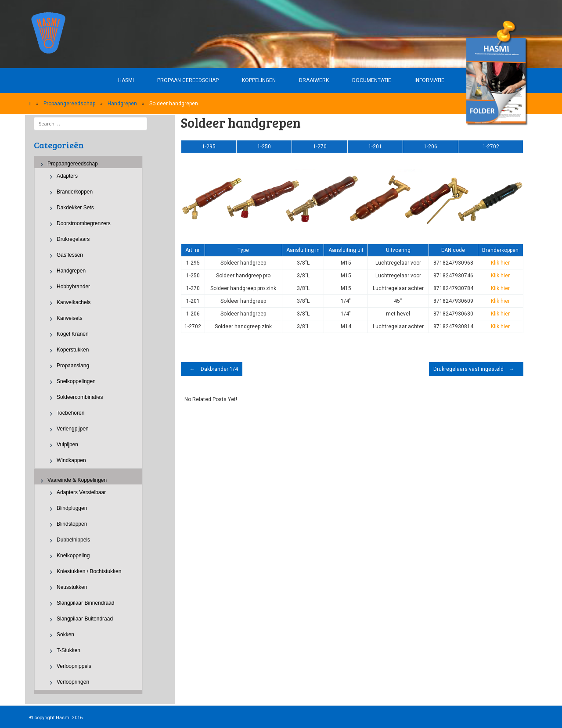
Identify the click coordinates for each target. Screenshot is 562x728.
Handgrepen (122, 104)
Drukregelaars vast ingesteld (476, 369)
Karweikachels (74, 302)
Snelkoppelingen (76, 381)
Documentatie (372, 80)
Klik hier (500, 263)
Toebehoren (70, 413)
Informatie (429, 80)
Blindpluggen (72, 508)
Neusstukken (72, 587)
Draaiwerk (314, 80)
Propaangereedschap (69, 104)
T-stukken (68, 650)
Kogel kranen (73, 334)
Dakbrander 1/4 (212, 369)
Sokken (65, 635)
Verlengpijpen (73, 429)
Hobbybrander (73, 287)
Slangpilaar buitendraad (85, 619)
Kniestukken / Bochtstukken (89, 571)
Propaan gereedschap (188, 80)
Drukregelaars (73, 239)
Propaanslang (73, 366)
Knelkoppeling (73, 556)
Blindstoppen (72, 524)
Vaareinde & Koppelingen (77, 480)
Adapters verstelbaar (81, 492)
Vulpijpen (67, 445)
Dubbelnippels (73, 540)
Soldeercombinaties (80, 397)
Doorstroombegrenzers (84, 223)
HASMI (126, 80)
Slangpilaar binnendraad (85, 603)
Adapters (67, 176)
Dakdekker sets (75, 208)
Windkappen (71, 460)
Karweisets (70, 318)
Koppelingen (259, 80)
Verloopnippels (74, 666)
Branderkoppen (75, 192)
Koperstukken (73, 350)
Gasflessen (70, 255)
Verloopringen (73, 682)
